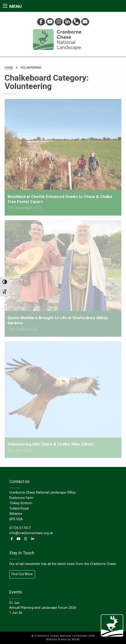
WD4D (76, 639)
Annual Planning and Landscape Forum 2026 (43, 608)
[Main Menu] (5, 6)
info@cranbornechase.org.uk (31, 533)
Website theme (57, 639)
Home (9, 68)
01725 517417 (20, 528)
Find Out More (22, 574)
